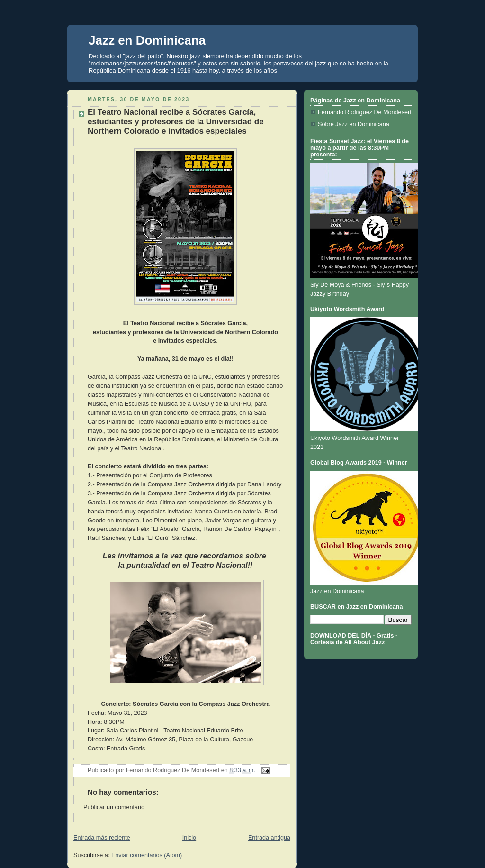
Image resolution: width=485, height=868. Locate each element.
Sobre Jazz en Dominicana (354, 124)
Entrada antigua (269, 838)
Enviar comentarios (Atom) (147, 855)
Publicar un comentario (114, 807)
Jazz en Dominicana (147, 40)
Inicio (189, 838)
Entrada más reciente (102, 838)
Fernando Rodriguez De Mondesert (365, 112)
